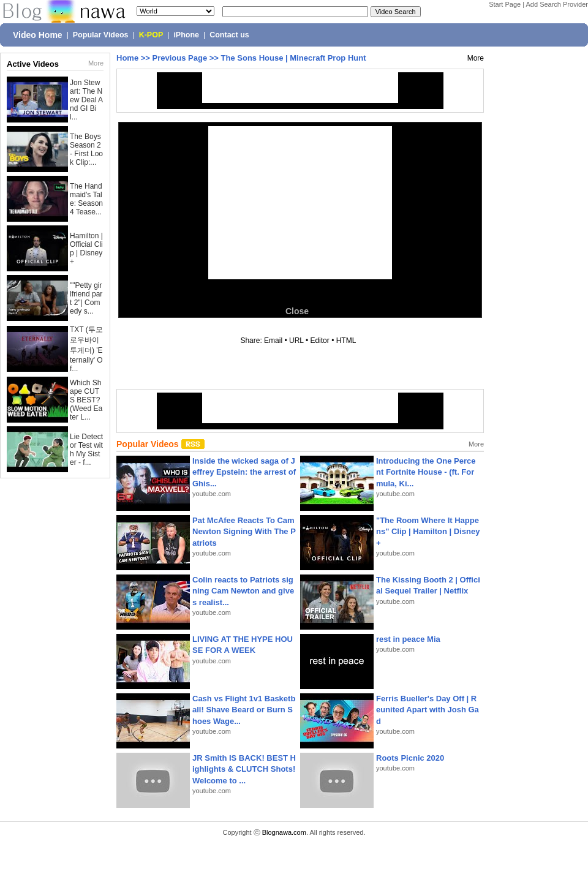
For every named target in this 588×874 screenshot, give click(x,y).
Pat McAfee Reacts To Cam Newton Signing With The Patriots (244, 531)
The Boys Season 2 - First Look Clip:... (86, 149)
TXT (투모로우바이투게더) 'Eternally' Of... (86, 349)
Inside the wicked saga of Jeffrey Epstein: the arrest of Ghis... (244, 472)
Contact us (229, 35)
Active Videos (33, 64)
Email (273, 341)
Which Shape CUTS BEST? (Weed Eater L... (86, 400)
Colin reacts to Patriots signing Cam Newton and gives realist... (243, 591)
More (96, 63)
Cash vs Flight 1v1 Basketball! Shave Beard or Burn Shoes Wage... (244, 710)
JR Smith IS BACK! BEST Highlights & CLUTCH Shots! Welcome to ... (244, 769)
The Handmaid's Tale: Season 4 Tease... (86, 199)
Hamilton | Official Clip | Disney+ (86, 249)
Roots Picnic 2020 (410, 758)
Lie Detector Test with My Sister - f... (86, 450)
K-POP (151, 35)
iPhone (186, 35)
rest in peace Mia (408, 639)
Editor (319, 341)
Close (297, 311)
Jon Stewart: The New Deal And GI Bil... (86, 100)
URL (296, 341)
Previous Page (180, 58)
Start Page (505, 4)
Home (127, 58)
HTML (346, 341)
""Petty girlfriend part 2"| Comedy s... (86, 298)
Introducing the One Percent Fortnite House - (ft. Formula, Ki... (426, 472)
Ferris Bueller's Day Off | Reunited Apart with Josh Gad (428, 710)
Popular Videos (101, 35)
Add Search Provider (557, 4)
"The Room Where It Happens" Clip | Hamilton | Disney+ (428, 531)
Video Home (38, 35)
